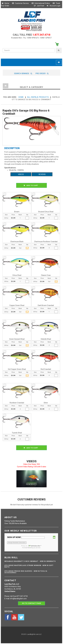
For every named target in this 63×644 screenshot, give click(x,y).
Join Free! (39, 6)
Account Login (53, 6)
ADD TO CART (32, 185)
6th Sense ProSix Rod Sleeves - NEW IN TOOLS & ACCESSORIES (26, 572)
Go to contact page (32, 603)
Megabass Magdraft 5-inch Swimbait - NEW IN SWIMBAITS (30, 561)
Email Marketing (29, 548)
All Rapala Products (38, 97)
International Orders (41, 3)
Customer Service (20, 3)
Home (5, 3)
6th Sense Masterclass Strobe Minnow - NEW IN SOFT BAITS (29, 566)
